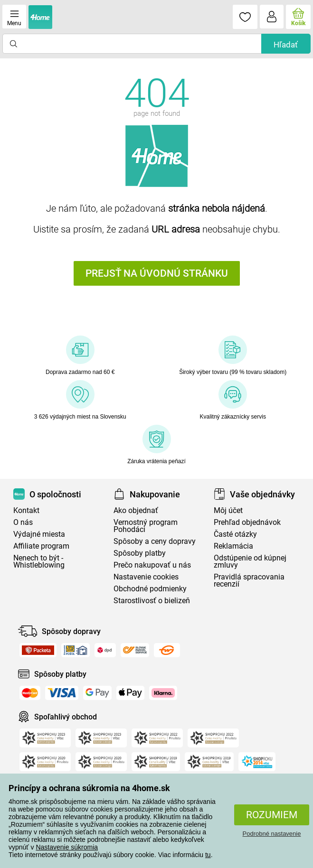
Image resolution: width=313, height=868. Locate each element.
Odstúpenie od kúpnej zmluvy (250, 561)
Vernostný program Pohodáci (146, 526)
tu (208, 855)
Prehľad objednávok (247, 522)
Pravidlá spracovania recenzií (249, 580)
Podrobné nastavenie (272, 834)
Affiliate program (41, 546)
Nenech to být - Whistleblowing (39, 561)
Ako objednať (136, 510)
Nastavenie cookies (146, 577)
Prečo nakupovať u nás (152, 565)
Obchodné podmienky (150, 589)
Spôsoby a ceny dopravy (155, 541)
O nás (23, 522)
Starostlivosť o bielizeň (152, 601)
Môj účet (228, 510)
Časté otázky (235, 534)
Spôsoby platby (140, 553)
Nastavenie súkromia (67, 847)
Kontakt (26, 510)
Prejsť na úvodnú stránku (157, 273)
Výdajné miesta (39, 534)
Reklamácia (233, 546)
